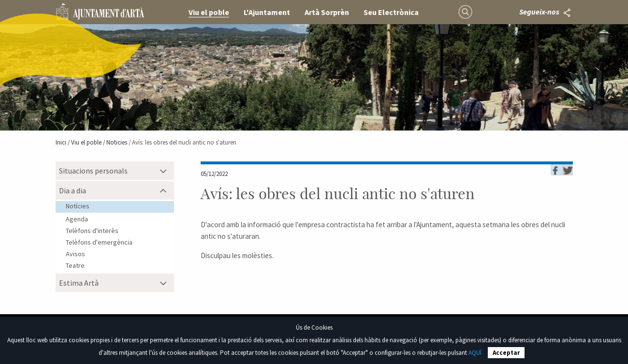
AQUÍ (475, 353)
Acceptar (506, 353)
